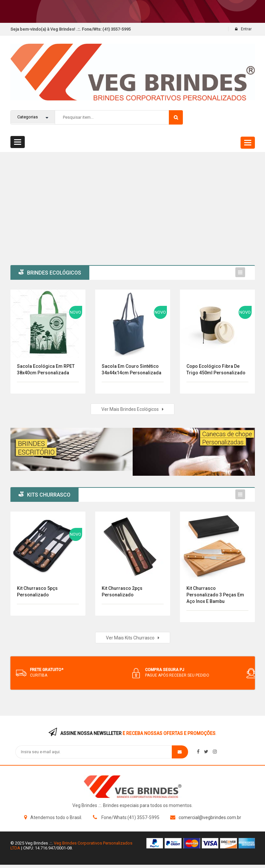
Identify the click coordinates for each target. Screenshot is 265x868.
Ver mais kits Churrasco (133, 638)
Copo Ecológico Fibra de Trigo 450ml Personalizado (216, 369)
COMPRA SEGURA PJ (165, 670)
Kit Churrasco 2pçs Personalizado (122, 591)
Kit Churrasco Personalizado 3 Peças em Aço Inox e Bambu (215, 595)
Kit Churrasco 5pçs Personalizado (37, 591)
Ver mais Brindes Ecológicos (132, 409)
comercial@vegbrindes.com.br (210, 817)
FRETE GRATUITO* (47, 670)
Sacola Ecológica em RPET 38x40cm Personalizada (46, 369)
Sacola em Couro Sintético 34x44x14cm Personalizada (132, 369)
